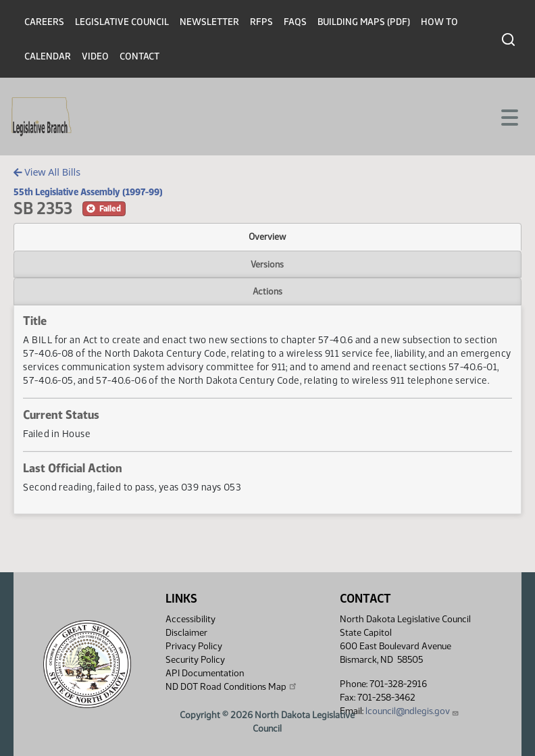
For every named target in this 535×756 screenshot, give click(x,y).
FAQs (295, 22)
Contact (139, 56)
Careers (44, 22)
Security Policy (195, 660)
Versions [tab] (267, 264)
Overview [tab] (267, 236)
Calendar (48, 56)
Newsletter (209, 22)
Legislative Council (122, 22)
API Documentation (205, 673)
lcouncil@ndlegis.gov (412, 711)
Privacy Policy (194, 646)
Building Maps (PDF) (364, 22)
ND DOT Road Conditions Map (232, 686)
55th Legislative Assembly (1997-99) (88, 192)
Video (95, 56)
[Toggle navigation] (509, 116)
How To (439, 22)
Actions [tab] (267, 291)
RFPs (261, 22)
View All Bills (47, 172)
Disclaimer (186, 633)
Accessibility (190, 619)
